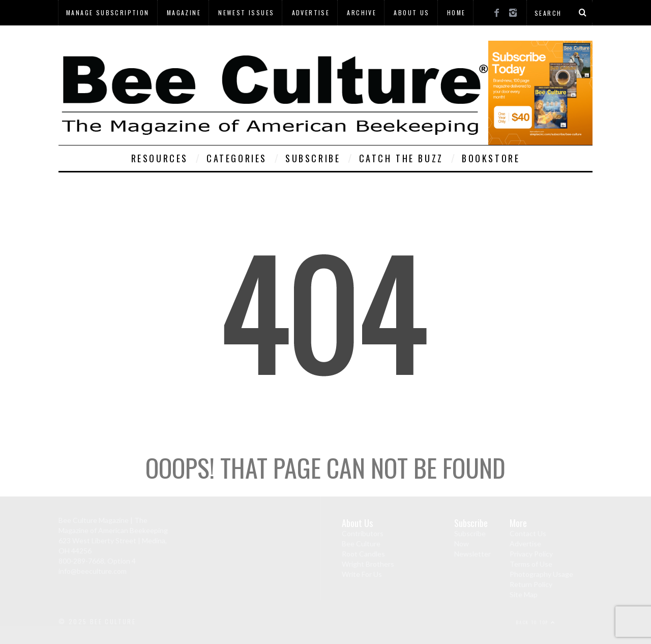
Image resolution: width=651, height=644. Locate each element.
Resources (160, 158)
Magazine (184, 12)
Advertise (311, 12)
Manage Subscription (108, 12)
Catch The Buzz (401, 158)
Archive (362, 12)
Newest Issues (246, 12)
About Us (411, 12)
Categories (237, 158)
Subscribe (313, 158)
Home (456, 12)
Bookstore (491, 158)
